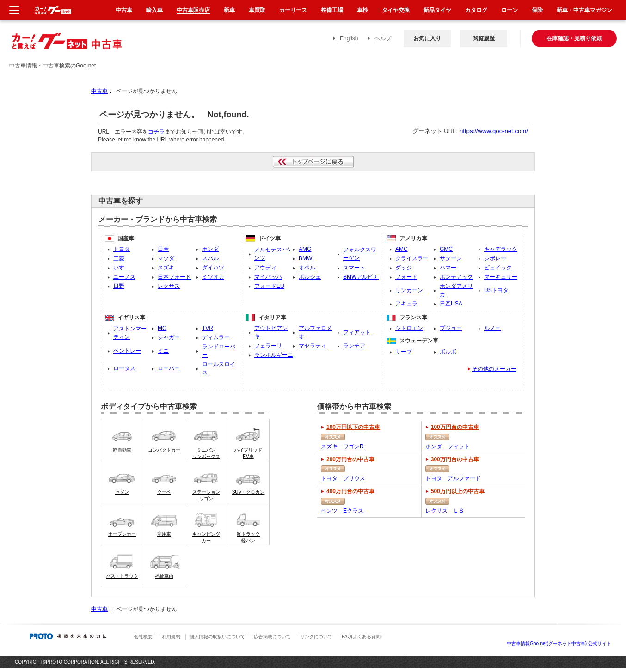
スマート (354, 268)
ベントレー (127, 351)
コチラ (156, 132)
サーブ (404, 352)
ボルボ (448, 352)
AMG (305, 249)
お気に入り (427, 38)
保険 (537, 10)
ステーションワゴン (206, 495)
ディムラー (216, 337)
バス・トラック (122, 576)
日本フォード (174, 277)
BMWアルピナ (361, 277)
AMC (402, 249)
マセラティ (313, 346)
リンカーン (409, 290)
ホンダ (210, 249)
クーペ (164, 492)
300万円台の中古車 (455, 459)
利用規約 (171, 637)
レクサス (169, 286)
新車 (229, 10)
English (349, 38)
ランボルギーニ (274, 355)
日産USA (451, 304)
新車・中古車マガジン (584, 10)
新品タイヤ (437, 10)
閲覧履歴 (484, 38)
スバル (210, 258)
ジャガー (169, 337)
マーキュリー (501, 277)
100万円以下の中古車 (353, 427)
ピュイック (498, 268)
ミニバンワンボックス (206, 453)
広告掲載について (272, 637)
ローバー (169, 368)
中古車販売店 (193, 10)
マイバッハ (268, 277)
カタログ (476, 10)
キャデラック (501, 249)
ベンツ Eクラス (342, 511)
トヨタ (122, 249)
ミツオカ (213, 277)
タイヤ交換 (396, 10)
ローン (509, 10)
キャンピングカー (206, 537)
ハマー (448, 268)
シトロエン (409, 328)
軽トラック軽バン (248, 537)
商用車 (164, 534)
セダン (122, 492)
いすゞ (122, 268)
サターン (451, 258)
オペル (307, 268)
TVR (208, 328)
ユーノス (124, 277)
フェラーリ (268, 346)
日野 (119, 286)
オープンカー (122, 534)
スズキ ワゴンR (342, 446)
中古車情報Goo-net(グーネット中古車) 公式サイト (559, 644)
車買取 (257, 10)
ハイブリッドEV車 (248, 453)
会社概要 (143, 637)
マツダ (166, 258)
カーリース (293, 10)
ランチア (354, 346)
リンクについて (316, 637)
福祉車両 (164, 576)
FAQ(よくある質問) (362, 637)
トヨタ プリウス (343, 478)
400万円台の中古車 (350, 491)
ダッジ (404, 268)
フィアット (357, 332)
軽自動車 (122, 450)
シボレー (495, 258)
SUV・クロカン (249, 492)
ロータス (124, 368)
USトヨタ (496, 290)
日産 (163, 249)
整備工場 (332, 10)
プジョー (451, 328)
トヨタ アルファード (453, 478)
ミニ (163, 351)
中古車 (99, 91)
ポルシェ (310, 277)
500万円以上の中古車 (458, 491)
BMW (305, 258)
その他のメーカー (494, 369)
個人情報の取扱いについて (217, 637)
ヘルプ (383, 38)
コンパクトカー (164, 450)
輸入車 (154, 10)
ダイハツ (213, 268)
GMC (446, 249)
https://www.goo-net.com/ (494, 131)
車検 (362, 10)
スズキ (166, 268)
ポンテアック (456, 277)
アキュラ (406, 304)
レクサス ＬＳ (445, 511)
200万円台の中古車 (350, 459)
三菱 (119, 258)
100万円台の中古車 (455, 427)
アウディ (265, 268)
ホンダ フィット (448, 446)
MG (162, 328)
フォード (406, 277)
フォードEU (269, 286)
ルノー (492, 328)
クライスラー (412, 258)
